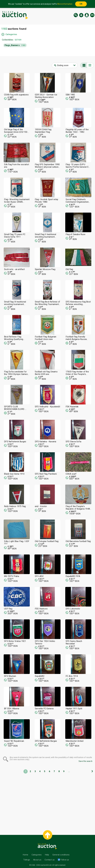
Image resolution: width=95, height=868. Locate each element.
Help (47, 855)
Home (26, 855)
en (92, 15)
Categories (11, 34)
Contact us (50, 860)
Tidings (27, 860)
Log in (87, 15)
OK (81, 4)
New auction (81, 15)
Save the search (86, 761)
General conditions (61, 855)
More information (65, 4)
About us (37, 860)
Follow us (64, 860)
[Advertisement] (48, 800)
